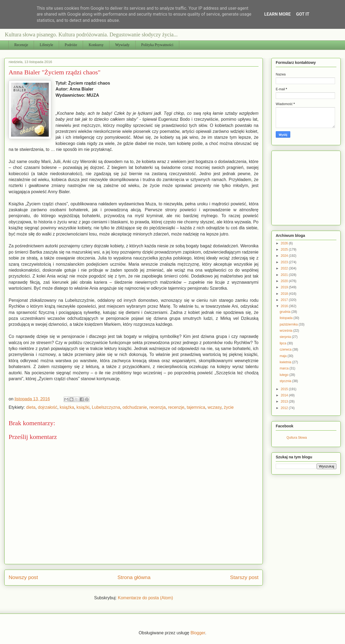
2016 (285, 306)
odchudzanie (135, 407)
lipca (283, 343)
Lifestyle (46, 45)
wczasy (214, 407)
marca (284, 368)
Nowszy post (23, 577)
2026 (285, 243)
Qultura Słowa (297, 438)
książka (67, 407)
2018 (285, 294)
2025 (285, 250)
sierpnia (286, 337)
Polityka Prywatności (157, 45)
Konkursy (96, 45)
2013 (285, 401)
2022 (285, 268)
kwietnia (286, 362)
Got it (303, 14)
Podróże (71, 45)
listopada (286, 318)
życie (229, 407)
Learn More (277, 14)
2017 (285, 300)
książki (83, 407)
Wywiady (122, 45)
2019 (285, 287)
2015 (285, 389)
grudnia (285, 312)
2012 (285, 408)
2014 (285, 395)
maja (283, 356)
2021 (285, 275)
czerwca (286, 349)
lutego (284, 375)
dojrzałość (48, 407)
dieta (31, 407)
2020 (285, 281)
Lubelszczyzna (106, 407)
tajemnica (196, 407)
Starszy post (244, 577)
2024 (285, 256)
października (289, 324)
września (286, 331)
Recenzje (21, 45)
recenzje (176, 407)
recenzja (157, 407)
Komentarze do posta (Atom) (145, 598)
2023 (285, 262)
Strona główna (134, 577)
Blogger (198, 633)
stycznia (286, 381)
